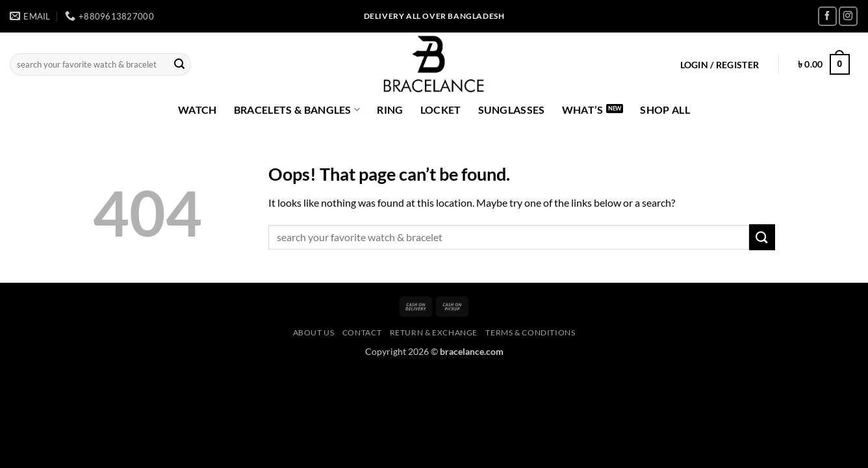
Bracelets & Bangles (297, 110)
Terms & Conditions (530, 332)
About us (314, 332)
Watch (198, 110)
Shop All (665, 110)
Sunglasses (512, 110)
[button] (720, 65)
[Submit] (179, 64)
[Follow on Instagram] (848, 16)
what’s (583, 110)
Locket (441, 110)
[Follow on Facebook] (827, 16)
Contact (362, 332)
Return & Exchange (434, 332)
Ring (390, 110)
